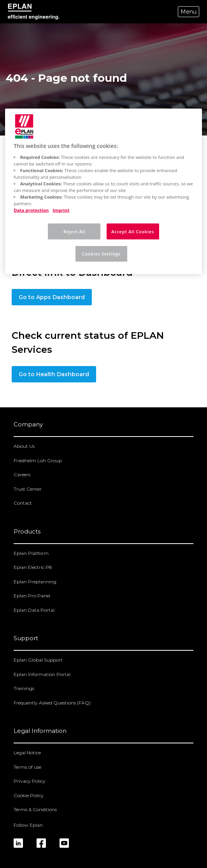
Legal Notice (27, 753)
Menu (189, 12)
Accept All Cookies (133, 231)
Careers (22, 474)
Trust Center (28, 489)
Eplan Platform (31, 553)
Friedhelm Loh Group (38, 460)
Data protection (31, 210)
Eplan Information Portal (42, 674)
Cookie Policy (29, 795)
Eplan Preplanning (35, 582)
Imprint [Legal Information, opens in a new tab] (61, 210)
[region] (103, 191)
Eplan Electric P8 (33, 567)
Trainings (24, 688)
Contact (23, 503)
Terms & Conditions (35, 809)
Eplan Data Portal (34, 610)
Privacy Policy (30, 781)
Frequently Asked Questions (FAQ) (52, 703)
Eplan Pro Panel (32, 596)
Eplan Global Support (38, 660)
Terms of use (27, 767)
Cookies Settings (101, 254)
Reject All (74, 231)
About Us (24, 446)
